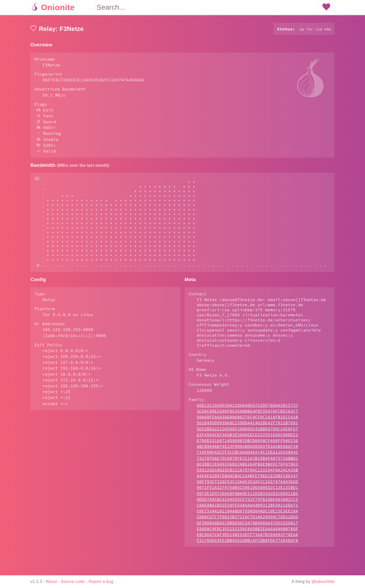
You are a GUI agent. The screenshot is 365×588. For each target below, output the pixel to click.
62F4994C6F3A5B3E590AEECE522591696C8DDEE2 (247, 455)
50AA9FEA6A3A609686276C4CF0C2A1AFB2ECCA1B (247, 437)
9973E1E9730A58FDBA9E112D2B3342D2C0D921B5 (247, 514)
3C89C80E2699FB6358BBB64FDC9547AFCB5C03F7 (247, 431)
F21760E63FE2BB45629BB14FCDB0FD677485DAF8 (247, 561)
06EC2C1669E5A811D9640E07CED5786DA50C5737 (247, 426)
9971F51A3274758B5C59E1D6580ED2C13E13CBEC (247, 508)
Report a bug (101, 582)
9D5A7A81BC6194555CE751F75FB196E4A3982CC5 (247, 520)
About (51, 582)
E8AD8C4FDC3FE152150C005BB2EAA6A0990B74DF (247, 549)
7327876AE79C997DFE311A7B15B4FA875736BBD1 (247, 479)
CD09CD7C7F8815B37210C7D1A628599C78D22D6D (247, 537)
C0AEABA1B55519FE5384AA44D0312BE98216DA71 (247, 525)
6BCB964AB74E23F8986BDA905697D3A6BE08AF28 (247, 467)
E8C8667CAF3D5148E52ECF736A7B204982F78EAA (247, 555)
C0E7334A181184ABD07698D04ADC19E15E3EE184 (247, 531)
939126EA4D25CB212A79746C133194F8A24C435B (247, 490)
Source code (73, 582)
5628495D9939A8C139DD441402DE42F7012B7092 (247, 443)
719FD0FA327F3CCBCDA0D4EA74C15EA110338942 (247, 472)
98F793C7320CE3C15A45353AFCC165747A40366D (247, 502)
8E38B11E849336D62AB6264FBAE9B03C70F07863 (247, 484)
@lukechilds (323, 582)
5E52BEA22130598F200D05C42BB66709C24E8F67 (247, 449)
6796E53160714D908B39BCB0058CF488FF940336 (247, 461)
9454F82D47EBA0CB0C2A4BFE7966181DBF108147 (247, 496)
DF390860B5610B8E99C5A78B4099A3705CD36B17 (247, 543)
